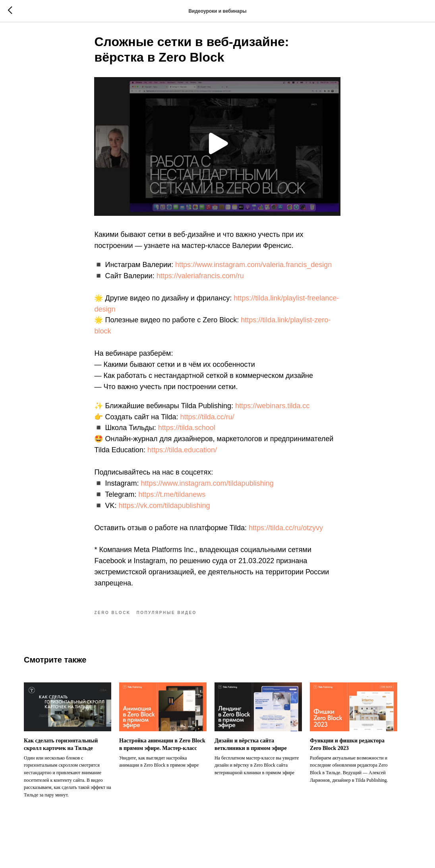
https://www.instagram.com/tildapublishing (207, 487)
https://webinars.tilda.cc (272, 409)
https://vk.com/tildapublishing (164, 509)
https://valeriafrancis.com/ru (200, 279)
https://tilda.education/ (182, 454)
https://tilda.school (187, 432)
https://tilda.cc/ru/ (207, 420)
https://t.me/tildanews (172, 498)
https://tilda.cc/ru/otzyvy (286, 531)
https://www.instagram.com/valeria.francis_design (253, 268)
